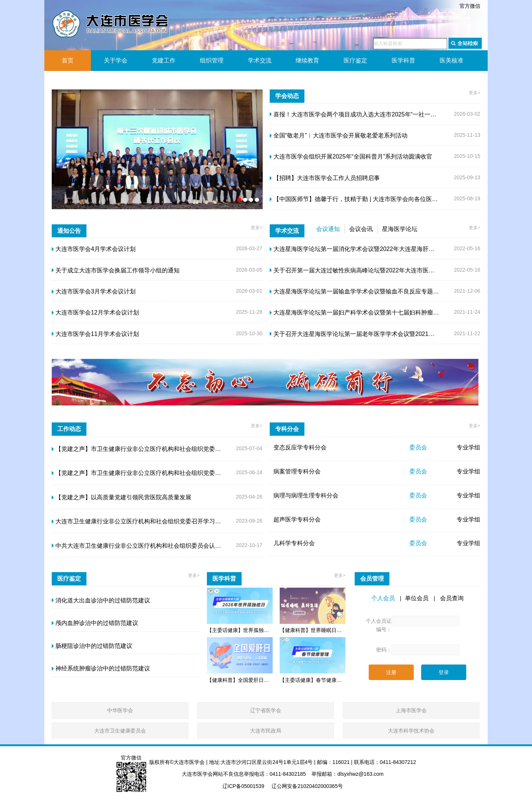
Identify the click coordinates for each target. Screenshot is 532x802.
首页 (68, 60)
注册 (391, 672)
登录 (444, 672)
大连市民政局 (266, 731)
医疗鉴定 (355, 60)
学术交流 (260, 60)
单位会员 (417, 598)
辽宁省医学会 (266, 710)
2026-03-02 (375, 115)
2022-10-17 (157, 546)
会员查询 (452, 598)
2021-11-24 (375, 313)
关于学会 (116, 60)
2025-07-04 (157, 449)
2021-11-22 (375, 334)
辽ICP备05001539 (243, 786)
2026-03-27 (157, 249)
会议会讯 (361, 229)
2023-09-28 (157, 521)
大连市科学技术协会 (411, 731)
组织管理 (212, 60)
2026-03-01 (157, 292)
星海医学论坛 (400, 229)
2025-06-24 (157, 473)
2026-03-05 (157, 271)
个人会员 (383, 598)
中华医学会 (120, 710)
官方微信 (470, 6)
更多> (475, 93)
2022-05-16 (375, 249)
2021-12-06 (375, 292)
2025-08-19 (375, 199)
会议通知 (328, 229)
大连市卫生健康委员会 (120, 731)
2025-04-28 (157, 497)
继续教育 (307, 60)
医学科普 (403, 60)
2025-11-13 (375, 136)
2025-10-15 (375, 157)
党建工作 (164, 60)
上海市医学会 (411, 710)
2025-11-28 (157, 313)
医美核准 (451, 60)
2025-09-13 (375, 178)
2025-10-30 (157, 334)
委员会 (418, 447)
